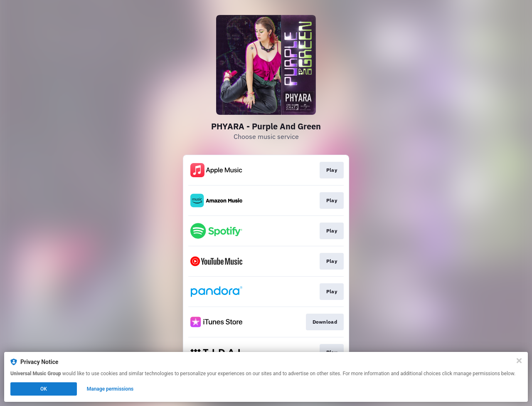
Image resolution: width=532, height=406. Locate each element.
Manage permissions (110, 389)
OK (44, 389)
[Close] (519, 361)
